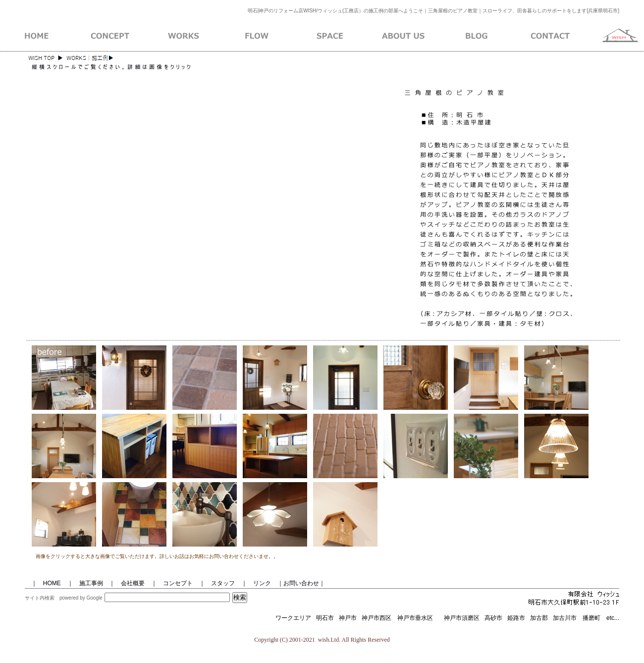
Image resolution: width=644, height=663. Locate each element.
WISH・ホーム (37, 36)
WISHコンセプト (110, 36)
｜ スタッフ (217, 583)
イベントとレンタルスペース (330, 36)
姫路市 (516, 618)
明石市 (325, 618)
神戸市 (348, 618)
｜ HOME (46, 583)
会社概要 (130, 583)
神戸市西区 (379, 618)
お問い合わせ (550, 36)
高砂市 (493, 618)
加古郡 (539, 618)
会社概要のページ (403, 36)
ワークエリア (293, 618)
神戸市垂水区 (415, 618)
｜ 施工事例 (85, 583)
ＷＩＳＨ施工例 (183, 36)
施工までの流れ (257, 36)
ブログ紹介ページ (477, 36)
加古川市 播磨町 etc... (586, 618)
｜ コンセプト (172, 583)
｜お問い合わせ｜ (301, 583)
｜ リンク (256, 583)
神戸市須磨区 (462, 618)
